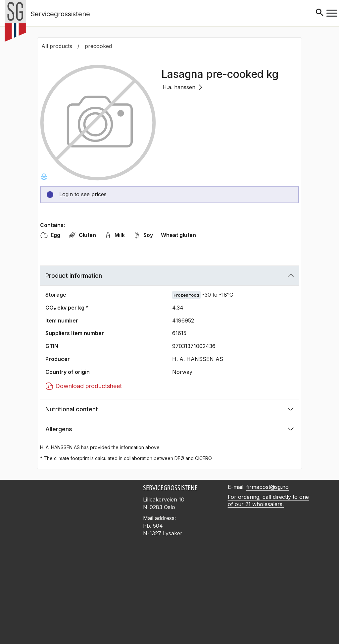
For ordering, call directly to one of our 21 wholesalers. (268, 501)
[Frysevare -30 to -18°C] (44, 177)
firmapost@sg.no (267, 487)
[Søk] (319, 13)
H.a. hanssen (182, 87)
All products (57, 46)
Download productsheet (84, 386)
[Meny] (332, 13)
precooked (98, 46)
